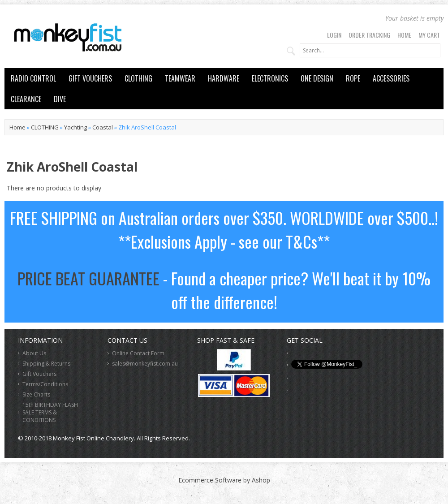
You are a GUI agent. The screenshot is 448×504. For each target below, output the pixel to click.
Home (404, 35)
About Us (34, 353)
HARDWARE (224, 78)
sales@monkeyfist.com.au (145, 364)
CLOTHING (138, 78)
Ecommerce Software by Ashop (224, 480)
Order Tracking (369, 35)
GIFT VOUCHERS (90, 78)
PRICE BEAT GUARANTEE (88, 278)
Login (334, 35)
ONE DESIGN (317, 78)
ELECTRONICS (270, 78)
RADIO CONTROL (33, 78)
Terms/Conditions (45, 384)
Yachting (75, 127)
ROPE (353, 78)
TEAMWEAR (180, 78)
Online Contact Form (138, 353)
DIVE (60, 99)
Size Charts (36, 394)
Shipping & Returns (46, 364)
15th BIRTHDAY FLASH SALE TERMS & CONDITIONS (50, 412)
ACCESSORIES (391, 78)
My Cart (429, 35)
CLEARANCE (26, 99)
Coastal (103, 127)
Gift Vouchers (39, 374)
